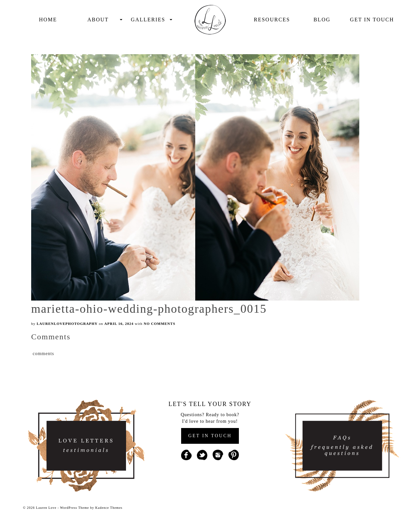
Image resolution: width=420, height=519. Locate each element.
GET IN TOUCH (210, 436)
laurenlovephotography (67, 324)
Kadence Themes (109, 508)
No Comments (159, 324)
